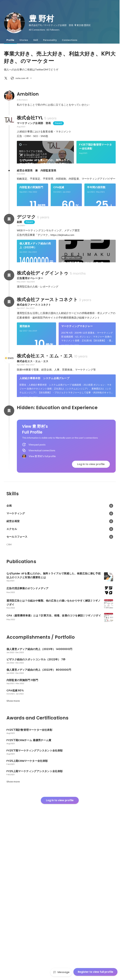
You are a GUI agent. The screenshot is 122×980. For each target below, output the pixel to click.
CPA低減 (59, 232)
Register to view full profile (96, 972)
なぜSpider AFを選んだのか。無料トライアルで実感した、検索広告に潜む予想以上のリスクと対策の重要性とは (44, 162)
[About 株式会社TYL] (9, 120)
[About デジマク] (9, 275)
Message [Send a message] (61, 972)
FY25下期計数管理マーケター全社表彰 (95, 147)
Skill (36, 40)
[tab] (10, 40)
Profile (10, 40)
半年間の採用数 (96, 232)
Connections (70, 40)
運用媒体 (25, 426)
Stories (24, 40)
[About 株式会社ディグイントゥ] (9, 375)
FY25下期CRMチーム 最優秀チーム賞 (41, 180)
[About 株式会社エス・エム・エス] (9, 469)
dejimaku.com (72, 313)
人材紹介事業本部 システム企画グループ (44, 489)
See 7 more (96, 535)
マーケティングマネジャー (77, 426)
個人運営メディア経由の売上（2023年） (35, 301)
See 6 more (92, 190)
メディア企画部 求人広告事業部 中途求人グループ (44, 525)
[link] (45, 156)
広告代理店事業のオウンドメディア (82, 318)
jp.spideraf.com (31, 155)
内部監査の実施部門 (31, 232)
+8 (22, 78)
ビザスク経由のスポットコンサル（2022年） (39, 335)
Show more (13, 857)
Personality (50, 40)
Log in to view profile (91, 620)
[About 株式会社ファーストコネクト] (9, 402)
